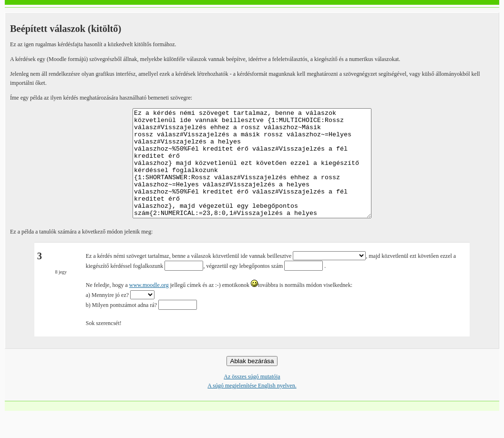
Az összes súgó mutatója (252, 398)
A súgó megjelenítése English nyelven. (252, 407)
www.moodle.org (149, 306)
